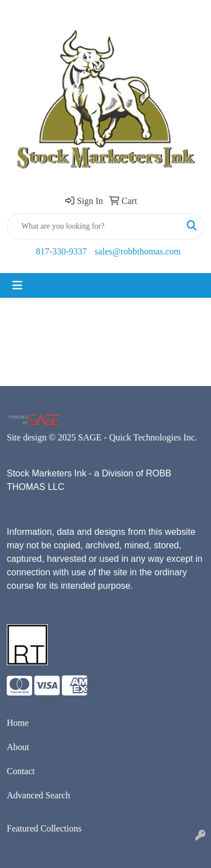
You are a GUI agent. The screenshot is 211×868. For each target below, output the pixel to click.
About (18, 747)
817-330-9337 (62, 251)
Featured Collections (44, 828)
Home (18, 723)
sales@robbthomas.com (138, 251)
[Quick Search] (94, 226)
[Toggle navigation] (17, 285)
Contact (21, 771)
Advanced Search (38, 795)
